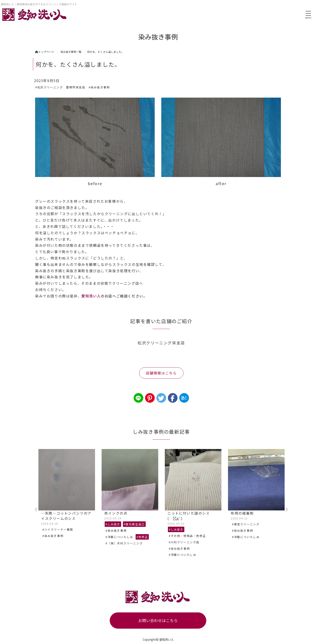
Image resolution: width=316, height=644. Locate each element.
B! (184, 398)
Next (286, 510)
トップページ (45, 52)
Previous (36, 510)
